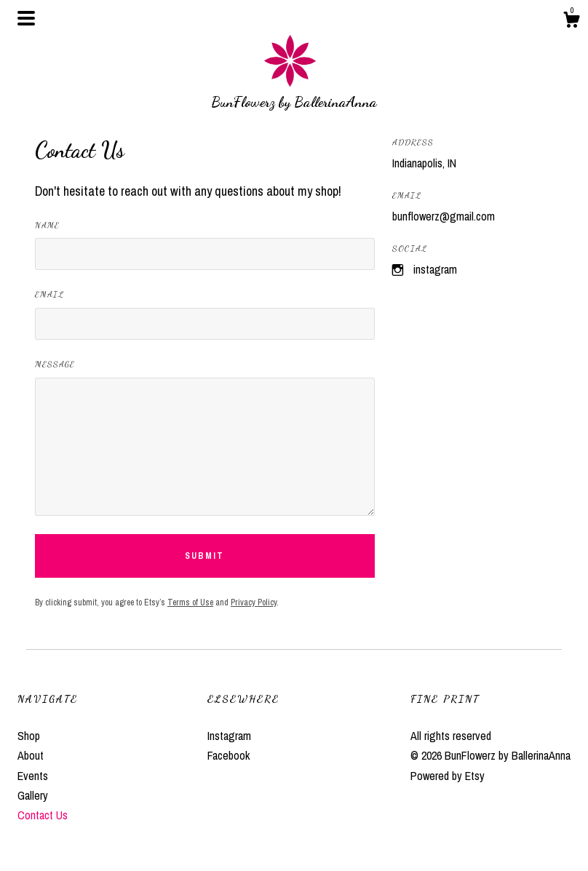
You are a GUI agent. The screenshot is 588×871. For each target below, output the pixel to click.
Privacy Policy (254, 602)
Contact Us (43, 815)
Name (47, 225)
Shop (29, 736)
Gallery (33, 795)
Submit (204, 556)
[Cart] (571, 22)
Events (33, 776)
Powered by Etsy (448, 776)
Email (49, 294)
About (31, 755)
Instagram (435, 269)
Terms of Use (190, 602)
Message (55, 364)
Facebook (229, 755)
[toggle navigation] (26, 18)
